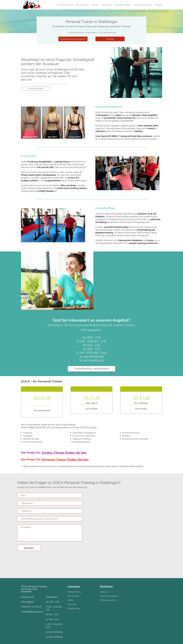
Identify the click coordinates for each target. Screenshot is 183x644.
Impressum (105, 592)
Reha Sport (72, 604)
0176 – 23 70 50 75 (34, 607)
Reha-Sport (107, 5)
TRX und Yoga (82, 5)
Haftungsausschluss (108, 600)
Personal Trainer (123, 5)
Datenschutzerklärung (109, 596)
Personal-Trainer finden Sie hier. (65, 459)
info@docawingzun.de (35, 612)
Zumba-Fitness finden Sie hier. (64, 452)
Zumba (95, 5)
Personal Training (65, 5)
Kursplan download (143, 5)
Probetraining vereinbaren (73, 39)
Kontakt (158, 5)
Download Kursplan (36, 89)
